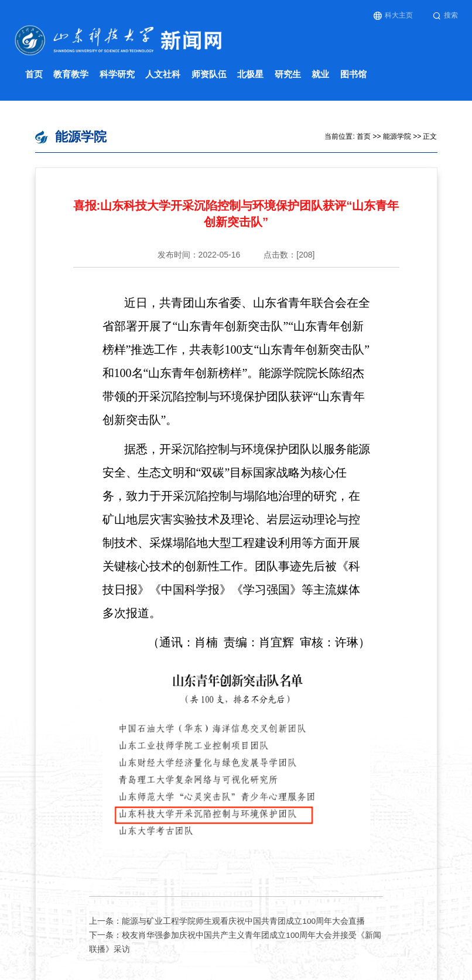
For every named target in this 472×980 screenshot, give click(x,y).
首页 (34, 74)
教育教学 (71, 74)
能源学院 (397, 136)
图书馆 (353, 74)
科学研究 (117, 74)
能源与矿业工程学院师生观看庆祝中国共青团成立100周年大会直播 (243, 921)
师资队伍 (209, 74)
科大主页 (393, 16)
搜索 (445, 16)
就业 (320, 74)
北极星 (250, 74)
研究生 (288, 74)
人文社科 (163, 74)
